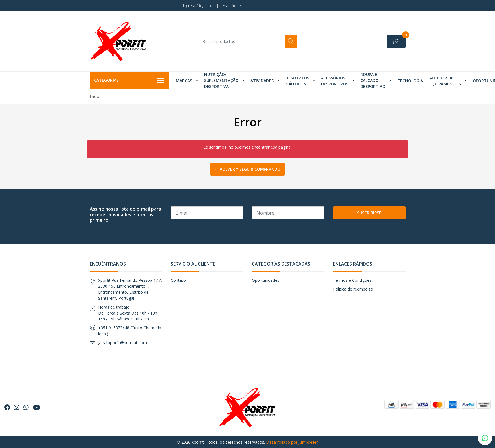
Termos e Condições (352, 280)
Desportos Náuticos (297, 81)
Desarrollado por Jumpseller (292, 442)
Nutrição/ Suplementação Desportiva (221, 80)
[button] (233, 6)
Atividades (262, 81)
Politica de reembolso (353, 289)
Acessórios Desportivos (335, 81)
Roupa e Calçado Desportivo (373, 80)
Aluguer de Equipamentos (445, 81)
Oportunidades (266, 280)
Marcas (184, 81)
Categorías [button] (129, 81)
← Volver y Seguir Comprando (248, 169)
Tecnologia (410, 81)
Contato (178, 280)
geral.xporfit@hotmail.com (123, 343)
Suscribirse (369, 213)
